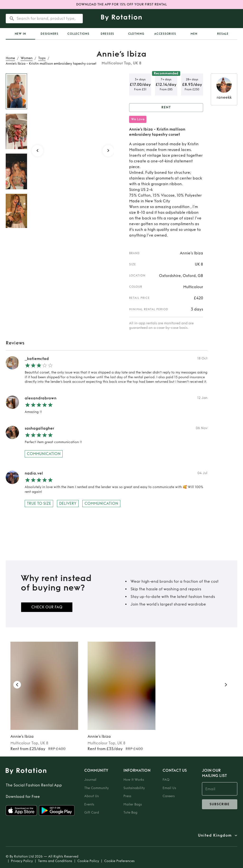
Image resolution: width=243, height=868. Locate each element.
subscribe (220, 804)
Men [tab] (194, 34)
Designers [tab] (49, 34)
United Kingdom (215, 835)
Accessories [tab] (165, 34)
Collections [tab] (78, 34)
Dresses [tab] (107, 34)
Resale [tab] (223, 34)
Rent (166, 108)
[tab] (20, 34)
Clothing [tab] (136, 34)
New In (21, 34)
